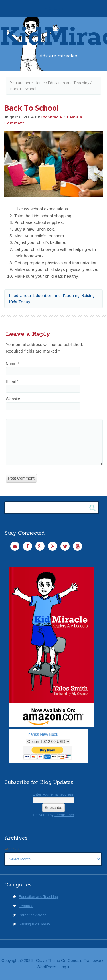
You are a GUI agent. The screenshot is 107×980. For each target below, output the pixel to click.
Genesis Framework (85, 961)
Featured (26, 906)
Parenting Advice (33, 915)
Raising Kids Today (34, 924)
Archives (12, 849)
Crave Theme (48, 961)
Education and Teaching (69, 83)
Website (13, 399)
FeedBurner (64, 815)
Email (12, 381)
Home (40, 83)
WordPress (46, 967)
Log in (65, 967)
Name (12, 364)
